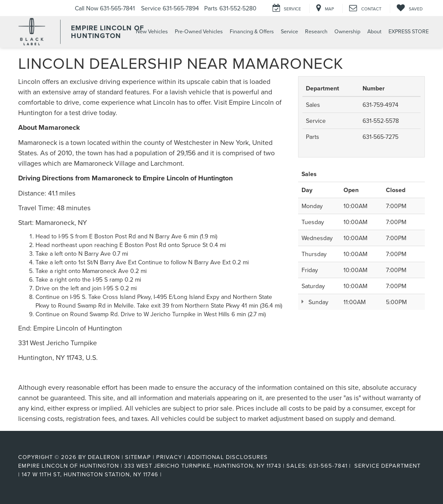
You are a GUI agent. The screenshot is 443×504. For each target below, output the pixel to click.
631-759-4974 (380, 105)
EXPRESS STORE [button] (409, 31)
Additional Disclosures (228, 457)
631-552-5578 (381, 121)
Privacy (169, 457)
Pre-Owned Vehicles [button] (199, 31)
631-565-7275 (380, 137)
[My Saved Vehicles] (409, 8)
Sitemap (138, 457)
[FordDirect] (40, 447)
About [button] (374, 31)
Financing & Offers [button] (252, 31)
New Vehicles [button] (152, 31)
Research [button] (316, 31)
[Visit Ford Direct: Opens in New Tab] (166, 474)
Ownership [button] (347, 31)
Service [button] (289, 31)
